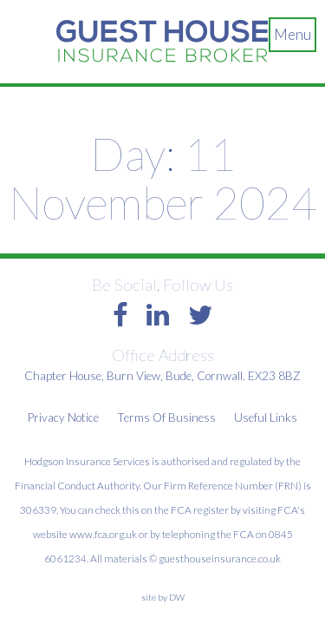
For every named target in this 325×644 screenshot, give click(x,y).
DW (177, 597)
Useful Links (266, 417)
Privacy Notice (63, 417)
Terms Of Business (166, 417)
